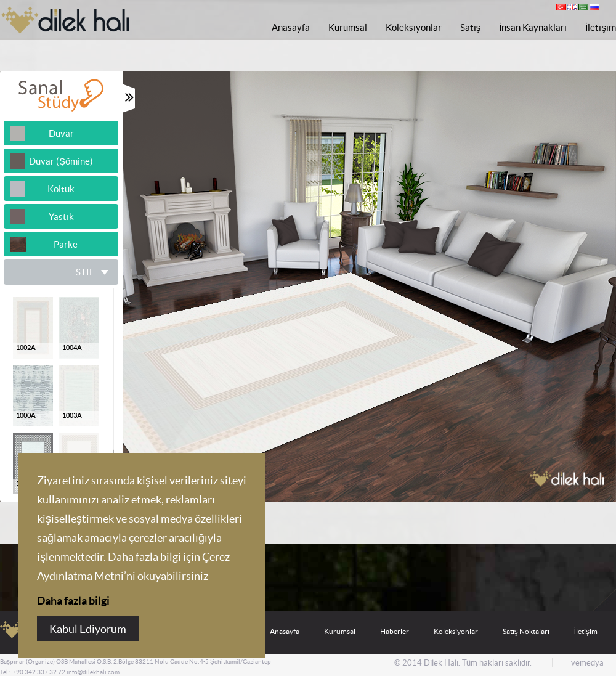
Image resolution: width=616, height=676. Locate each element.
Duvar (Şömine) (61, 161)
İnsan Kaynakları (533, 27)
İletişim (601, 27)
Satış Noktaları (526, 631)
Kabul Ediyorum (88, 629)
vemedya (587, 663)
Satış (471, 27)
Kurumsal (348, 27)
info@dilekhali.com (93, 672)
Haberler (395, 631)
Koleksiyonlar (414, 27)
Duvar (61, 133)
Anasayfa (291, 27)
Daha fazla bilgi (73, 601)
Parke (61, 244)
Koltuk (61, 189)
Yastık (61, 217)
